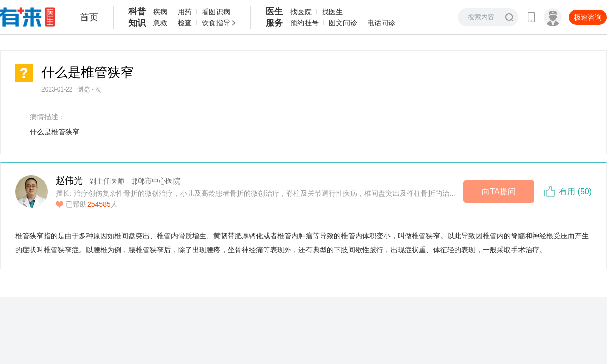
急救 (160, 23)
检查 (185, 23)
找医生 (332, 12)
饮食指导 (216, 23)
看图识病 (216, 12)
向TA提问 (498, 191)
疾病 (160, 12)
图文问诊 (343, 23)
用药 (185, 12)
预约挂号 (305, 23)
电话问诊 (381, 23)
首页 (89, 17)
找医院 (301, 12)
